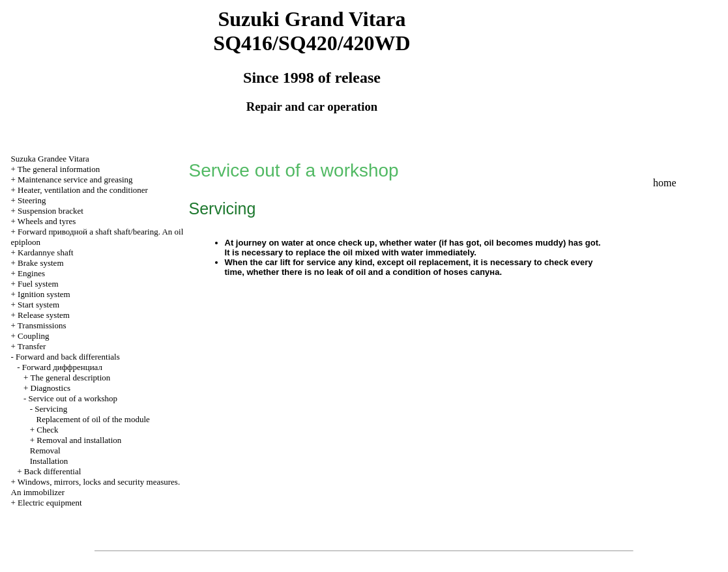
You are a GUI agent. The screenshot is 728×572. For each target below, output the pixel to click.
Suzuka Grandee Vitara (50, 159)
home (665, 183)
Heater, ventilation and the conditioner (83, 190)
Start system (38, 305)
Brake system (40, 263)
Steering (32, 200)
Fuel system (38, 284)
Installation (49, 461)
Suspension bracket (51, 211)
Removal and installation (79, 440)
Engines (31, 273)
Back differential (52, 471)
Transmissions (42, 325)
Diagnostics (51, 388)
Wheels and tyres (47, 221)
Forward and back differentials (68, 357)
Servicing (51, 409)
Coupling (33, 336)
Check (47, 430)
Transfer (32, 346)
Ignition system (44, 294)
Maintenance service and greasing (75, 179)
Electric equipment (50, 503)
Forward (62, 367)
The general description (71, 378)
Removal (45, 450)
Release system (44, 315)
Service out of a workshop (73, 398)
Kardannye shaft (46, 252)
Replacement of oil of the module (93, 419)
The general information (59, 169)
